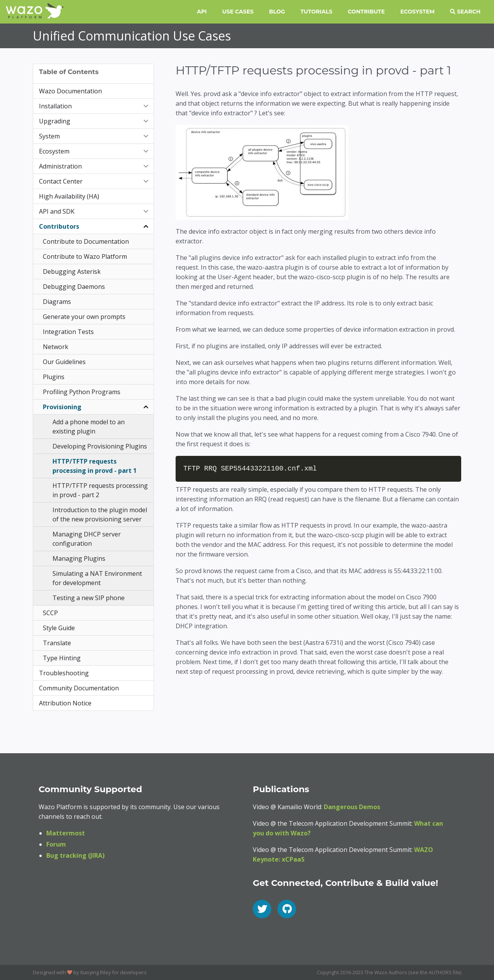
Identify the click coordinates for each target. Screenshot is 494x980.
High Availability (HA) (69, 196)
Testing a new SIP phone (89, 598)
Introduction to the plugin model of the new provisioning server (100, 514)
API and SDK (94, 211)
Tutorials (317, 12)
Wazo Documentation (70, 91)
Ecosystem (417, 12)
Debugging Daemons (74, 287)
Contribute (366, 12)
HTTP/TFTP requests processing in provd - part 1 (95, 466)
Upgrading (94, 121)
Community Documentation (79, 688)
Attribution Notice (65, 703)
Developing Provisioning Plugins (100, 446)
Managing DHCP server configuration (87, 539)
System (94, 136)
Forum (56, 844)
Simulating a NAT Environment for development (97, 578)
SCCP (50, 613)
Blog (277, 12)
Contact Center (94, 181)
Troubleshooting (64, 673)
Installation (94, 106)
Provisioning (96, 407)
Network (56, 347)
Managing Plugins (79, 558)
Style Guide (59, 628)
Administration (94, 166)
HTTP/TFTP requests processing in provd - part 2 (100, 490)
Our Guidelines (64, 362)
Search (465, 12)
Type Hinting (62, 658)
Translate (57, 643)
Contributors (94, 226)
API (202, 12)
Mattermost (66, 833)
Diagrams (57, 302)
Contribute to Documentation (86, 241)
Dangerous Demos (352, 807)
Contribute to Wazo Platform (85, 256)
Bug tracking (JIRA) (75, 855)
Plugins (54, 377)
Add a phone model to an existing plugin (89, 427)
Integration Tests (68, 332)
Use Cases (238, 12)
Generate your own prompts (84, 317)
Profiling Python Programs (82, 392)
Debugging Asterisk (72, 272)
